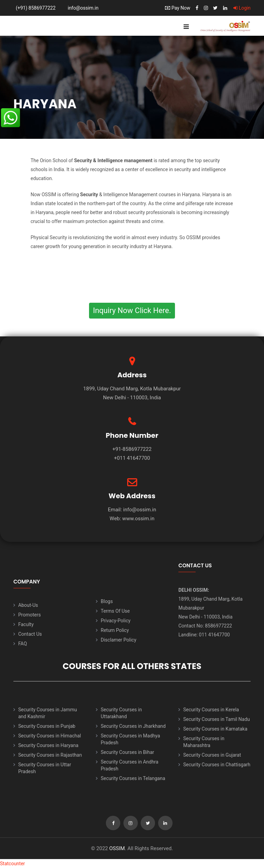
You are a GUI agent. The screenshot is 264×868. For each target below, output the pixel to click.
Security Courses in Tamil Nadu (217, 719)
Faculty (26, 624)
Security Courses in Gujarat (212, 755)
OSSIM (117, 848)
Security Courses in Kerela (211, 710)
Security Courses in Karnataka (215, 729)
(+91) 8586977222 (36, 8)
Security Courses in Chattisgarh (217, 765)
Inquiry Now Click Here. (132, 310)
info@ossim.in (83, 8)
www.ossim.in (139, 519)
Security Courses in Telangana (133, 778)
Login (242, 8)
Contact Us (30, 634)
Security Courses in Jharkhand (133, 726)
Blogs (107, 601)
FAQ (23, 644)
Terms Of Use (115, 611)
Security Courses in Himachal (49, 736)
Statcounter (13, 864)
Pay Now (178, 8)
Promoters (30, 615)
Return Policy (115, 630)
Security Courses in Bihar (127, 752)
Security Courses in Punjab (47, 726)
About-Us (28, 605)
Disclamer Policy (119, 640)
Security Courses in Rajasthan (50, 755)
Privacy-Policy (116, 621)
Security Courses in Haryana (48, 745)
